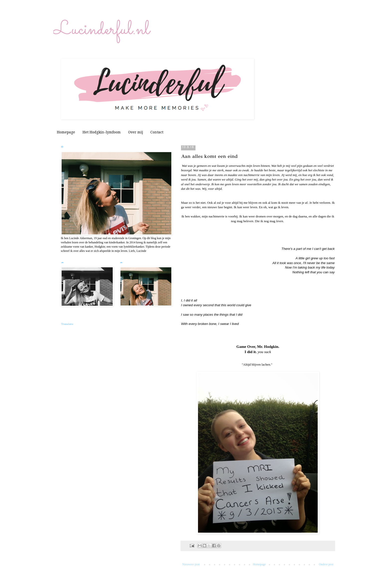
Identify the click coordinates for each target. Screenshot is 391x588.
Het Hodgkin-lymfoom (102, 132)
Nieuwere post (191, 564)
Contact (157, 132)
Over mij (136, 132)
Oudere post (326, 564)
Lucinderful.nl (101, 30)
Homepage (66, 132)
